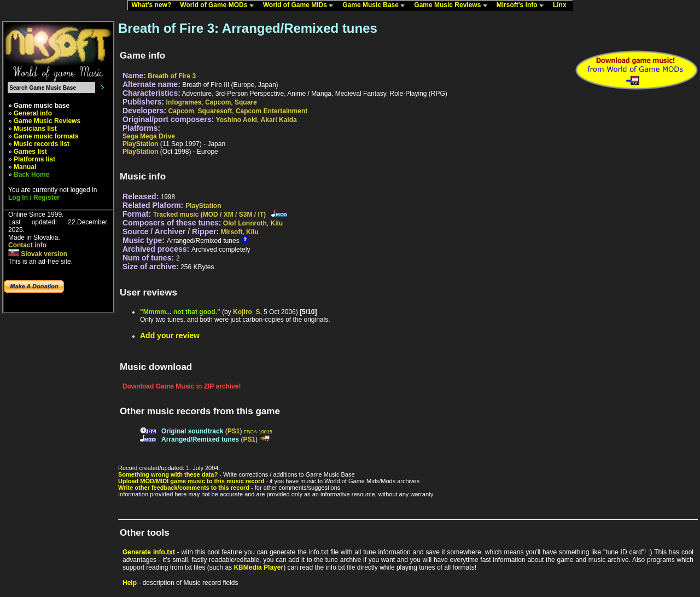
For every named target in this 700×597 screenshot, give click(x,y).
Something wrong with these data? (168, 474)
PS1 (234, 431)
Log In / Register (34, 198)
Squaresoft (215, 111)
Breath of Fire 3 (172, 76)
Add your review (170, 335)
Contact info (27, 245)
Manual (25, 167)
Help (130, 583)
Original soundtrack (192, 431)
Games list (30, 152)
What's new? (154, 5)
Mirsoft (231, 232)
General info (33, 113)
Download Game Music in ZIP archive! (182, 386)
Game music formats (46, 136)
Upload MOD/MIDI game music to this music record (191, 481)
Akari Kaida (279, 120)
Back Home (31, 175)
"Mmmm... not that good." (180, 312)
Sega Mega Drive (149, 136)
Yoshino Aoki (237, 120)
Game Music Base (376, 5)
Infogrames (184, 102)
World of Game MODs (219, 5)
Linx (562, 5)
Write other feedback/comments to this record (184, 488)
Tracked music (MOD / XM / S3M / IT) (209, 215)
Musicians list (35, 129)
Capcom (218, 102)
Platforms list (34, 159)
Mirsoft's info (523, 5)
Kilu (276, 223)
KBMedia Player (258, 567)
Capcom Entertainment (272, 111)
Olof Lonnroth (245, 223)
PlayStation (140, 144)
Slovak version (38, 254)
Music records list (42, 144)
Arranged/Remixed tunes (200, 439)
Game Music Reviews (453, 5)
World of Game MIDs (301, 5)
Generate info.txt (149, 552)
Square (246, 102)
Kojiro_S (246, 312)
